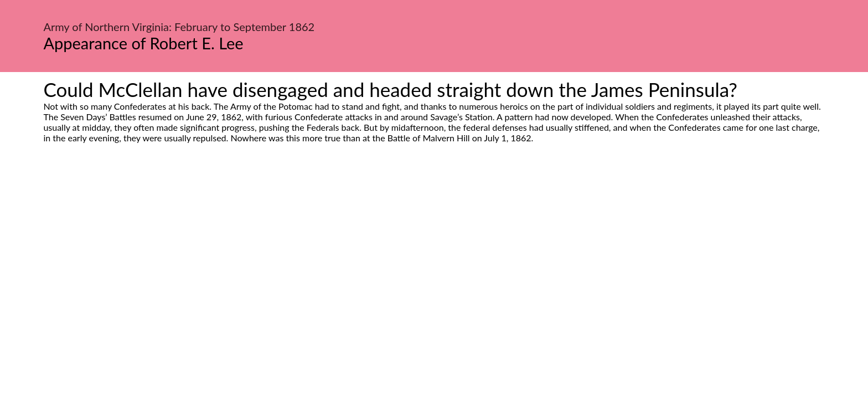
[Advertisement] (434, 247)
